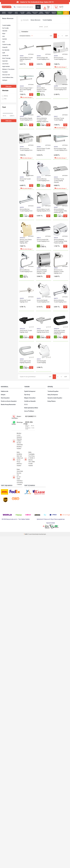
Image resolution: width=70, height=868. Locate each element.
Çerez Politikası (29, 411)
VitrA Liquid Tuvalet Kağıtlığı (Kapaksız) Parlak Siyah (59, 332)
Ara (38, 7)
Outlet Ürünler (66, 13)
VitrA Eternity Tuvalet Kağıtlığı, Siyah (26, 331)
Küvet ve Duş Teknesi (35, 13)
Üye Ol (48, 9)
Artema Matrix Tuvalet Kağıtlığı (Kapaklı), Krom (43, 210)
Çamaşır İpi (5, 55)
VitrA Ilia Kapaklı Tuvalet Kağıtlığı (41, 362)
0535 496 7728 (28, 423)
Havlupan (5, 80)
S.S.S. (26, 404)
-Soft (26, 534)
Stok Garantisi (5, 398)
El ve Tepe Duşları (22, 13)
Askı (3, 36)
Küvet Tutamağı (6, 58)
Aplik (4, 53)
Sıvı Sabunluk (6, 50)
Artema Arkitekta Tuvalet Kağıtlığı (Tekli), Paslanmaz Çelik (60, 211)
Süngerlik (5, 47)
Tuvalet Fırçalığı (6, 45)
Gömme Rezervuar (41, 13)
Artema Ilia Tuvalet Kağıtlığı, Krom (25, 301)
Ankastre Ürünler (54, 13)
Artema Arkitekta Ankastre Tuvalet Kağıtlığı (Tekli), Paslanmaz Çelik (42, 272)
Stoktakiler (25, 32)
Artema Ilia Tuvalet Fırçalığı (25, 180)
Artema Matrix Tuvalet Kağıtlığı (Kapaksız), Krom (26, 59)
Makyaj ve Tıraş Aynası (8, 69)
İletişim (3, 395)
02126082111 (31, 416)
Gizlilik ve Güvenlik (30, 401)
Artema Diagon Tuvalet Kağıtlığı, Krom (43, 149)
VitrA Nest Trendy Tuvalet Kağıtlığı (59, 119)
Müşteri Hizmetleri (30, 398)
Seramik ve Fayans (47, 13)
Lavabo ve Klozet (10, 13)
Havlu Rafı (5, 61)
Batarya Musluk (4, 13)
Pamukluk (5, 72)
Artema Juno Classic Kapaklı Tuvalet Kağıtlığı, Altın (26, 241)
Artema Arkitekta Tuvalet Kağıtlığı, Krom (60, 301)
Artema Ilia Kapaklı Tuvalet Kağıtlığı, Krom (43, 301)
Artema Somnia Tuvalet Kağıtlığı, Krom (60, 58)
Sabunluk (5, 31)
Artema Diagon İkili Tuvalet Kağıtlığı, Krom (43, 58)
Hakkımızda (5, 391)
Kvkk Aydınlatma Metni (31, 408)
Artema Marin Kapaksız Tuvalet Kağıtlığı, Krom (42, 90)
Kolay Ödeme (52, 401)
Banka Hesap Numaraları (8, 404)
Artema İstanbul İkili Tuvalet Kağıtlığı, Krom (43, 240)
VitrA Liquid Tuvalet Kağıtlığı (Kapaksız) (25, 362)
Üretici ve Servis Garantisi (9, 401)
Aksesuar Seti (6, 75)
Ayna (4, 42)
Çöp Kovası (5, 64)
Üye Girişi (27, 395)
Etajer (4, 34)
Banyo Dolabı (16, 13)
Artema (5, 96)
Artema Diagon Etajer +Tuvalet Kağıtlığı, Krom (61, 149)
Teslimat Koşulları (53, 391)
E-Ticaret (30, 534)
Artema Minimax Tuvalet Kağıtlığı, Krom (43, 180)
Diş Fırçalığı (5, 28)
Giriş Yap (48, 7)
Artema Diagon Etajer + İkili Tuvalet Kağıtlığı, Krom (26, 90)
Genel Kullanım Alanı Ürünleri (9, 77)
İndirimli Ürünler (60, 13)
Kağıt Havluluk (6, 66)
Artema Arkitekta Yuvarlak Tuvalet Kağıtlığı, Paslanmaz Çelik (43, 120)
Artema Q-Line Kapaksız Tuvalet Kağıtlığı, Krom (59, 271)
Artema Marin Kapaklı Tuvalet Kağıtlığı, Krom (26, 119)
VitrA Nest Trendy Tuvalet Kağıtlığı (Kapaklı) (59, 181)
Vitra (4, 99)
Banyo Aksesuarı (29, 13)
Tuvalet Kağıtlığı (6, 25)
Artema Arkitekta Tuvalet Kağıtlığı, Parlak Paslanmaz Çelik (60, 241)
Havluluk (4, 39)
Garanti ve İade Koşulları (55, 398)
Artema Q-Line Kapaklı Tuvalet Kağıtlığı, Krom (60, 89)
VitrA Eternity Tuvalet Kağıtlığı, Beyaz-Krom (43, 331)
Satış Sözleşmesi (53, 395)
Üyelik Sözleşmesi (30, 391)
